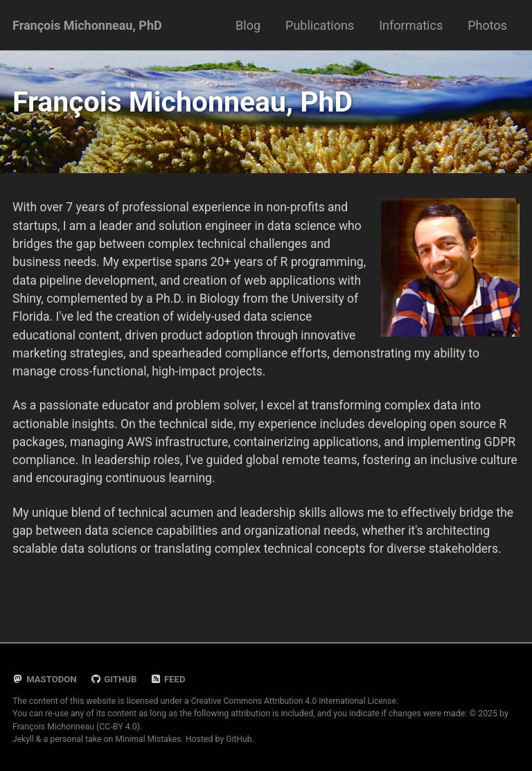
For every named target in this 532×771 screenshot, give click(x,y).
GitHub (115, 680)
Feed (170, 680)
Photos (487, 25)
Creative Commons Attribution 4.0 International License (296, 701)
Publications (320, 25)
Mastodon (45, 680)
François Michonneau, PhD (87, 25)
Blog (248, 25)
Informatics (411, 25)
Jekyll (24, 739)
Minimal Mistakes (149, 739)
